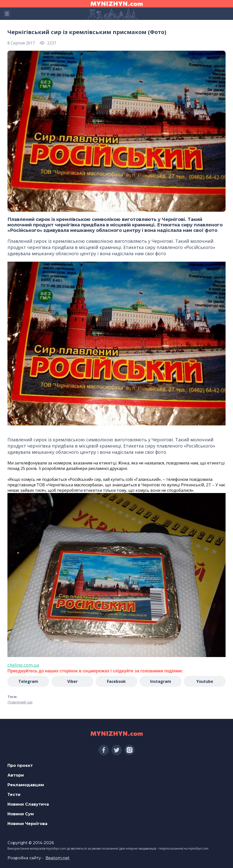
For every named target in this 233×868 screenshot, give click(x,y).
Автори (16, 775)
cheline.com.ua (23, 665)
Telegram (28, 681)
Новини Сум (21, 814)
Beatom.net (57, 858)
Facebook (116, 681)
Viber (72, 681)
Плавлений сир (20, 702)
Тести (14, 795)
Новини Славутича (28, 804)
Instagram (161, 681)
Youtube (205, 681)
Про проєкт (20, 765)
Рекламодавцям (26, 785)
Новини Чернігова (27, 824)
